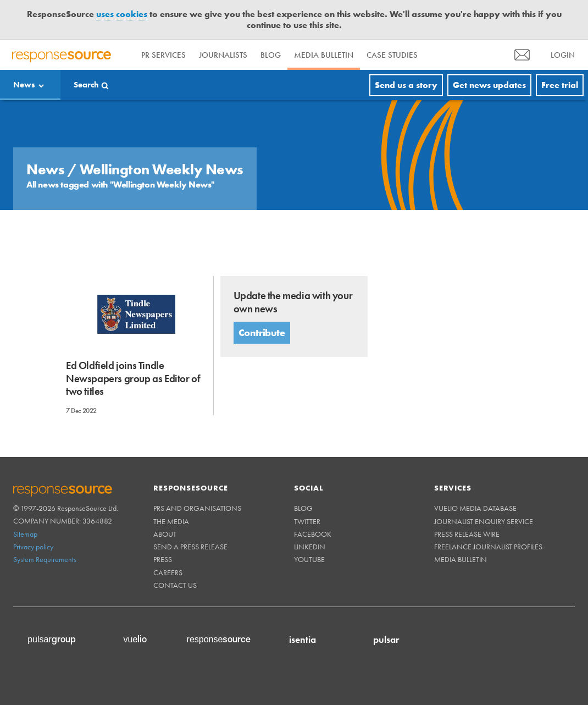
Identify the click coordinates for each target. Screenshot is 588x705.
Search (86, 85)
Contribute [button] (262, 332)
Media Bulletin (324, 55)
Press (163, 559)
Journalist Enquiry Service (484, 521)
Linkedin (310, 547)
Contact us (175, 585)
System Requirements (45, 559)
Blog (271, 55)
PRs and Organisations (197, 508)
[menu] (522, 55)
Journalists (223, 55)
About (165, 534)
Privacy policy (33, 547)
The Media (171, 521)
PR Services (163, 55)
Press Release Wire (467, 534)
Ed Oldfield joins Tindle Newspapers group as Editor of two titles (133, 378)
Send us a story (406, 85)
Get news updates (489, 85)
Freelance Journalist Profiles (488, 547)
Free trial (560, 85)
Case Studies (392, 55)
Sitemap (25, 534)
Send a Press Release (190, 547)
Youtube (309, 559)
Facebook (313, 534)
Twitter (307, 521)
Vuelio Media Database (475, 508)
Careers (168, 572)
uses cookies (122, 14)
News (24, 85)
